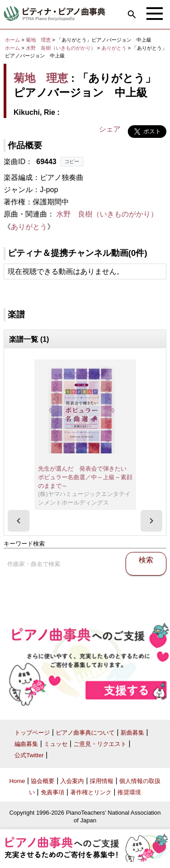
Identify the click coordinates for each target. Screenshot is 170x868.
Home (17, 781)
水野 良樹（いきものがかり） (61, 48)
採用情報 (102, 781)
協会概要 (43, 781)
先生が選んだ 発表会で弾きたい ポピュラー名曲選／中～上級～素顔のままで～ (85, 477)
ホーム (12, 40)
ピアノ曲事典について (85, 733)
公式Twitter (29, 755)
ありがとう (115, 48)
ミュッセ (56, 744)
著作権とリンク (91, 792)
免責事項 (53, 792)
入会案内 (72, 781)
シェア (110, 129)
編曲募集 (26, 744)
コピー (72, 161)
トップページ (32, 733)
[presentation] (19, 521)
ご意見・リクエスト (100, 744)
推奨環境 (129, 792)
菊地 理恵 (38, 40)
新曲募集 (132, 733)
